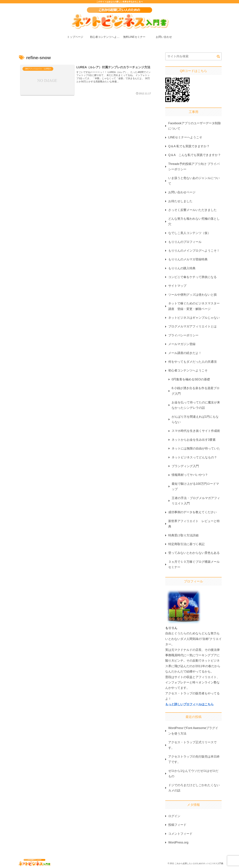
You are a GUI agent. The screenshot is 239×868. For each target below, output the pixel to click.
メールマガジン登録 (182, 344)
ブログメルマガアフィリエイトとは (192, 326)
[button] (218, 57)
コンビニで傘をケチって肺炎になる (192, 277)
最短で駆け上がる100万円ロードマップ (195, 486)
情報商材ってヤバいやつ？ (190, 475)
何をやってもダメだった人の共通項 (192, 362)
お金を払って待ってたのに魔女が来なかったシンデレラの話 (196, 405)
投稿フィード (177, 825)
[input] (193, 56)
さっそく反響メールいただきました (192, 210)
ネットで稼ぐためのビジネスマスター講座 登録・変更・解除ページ (194, 306)
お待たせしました (180, 201)
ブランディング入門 (185, 466)
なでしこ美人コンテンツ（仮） (189, 233)
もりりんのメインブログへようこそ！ (194, 251)
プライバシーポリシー (183, 335)
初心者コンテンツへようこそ (188, 370)
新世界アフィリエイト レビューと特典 (194, 524)
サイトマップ (177, 286)
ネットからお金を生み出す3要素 (194, 440)
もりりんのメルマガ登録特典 (188, 259)
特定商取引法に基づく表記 (186, 544)
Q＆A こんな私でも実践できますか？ (195, 155)
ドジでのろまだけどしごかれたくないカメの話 (194, 788)
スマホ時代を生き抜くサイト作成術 (196, 431)
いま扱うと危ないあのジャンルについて (194, 181)
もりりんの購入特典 (182, 268)
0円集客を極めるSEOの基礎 (191, 379)
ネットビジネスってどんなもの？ (194, 457)
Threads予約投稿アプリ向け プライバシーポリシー (194, 167)
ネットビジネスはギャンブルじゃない (194, 318)
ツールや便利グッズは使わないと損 (192, 295)
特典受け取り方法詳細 (183, 535)
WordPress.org (178, 842)
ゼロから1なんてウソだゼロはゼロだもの (193, 774)
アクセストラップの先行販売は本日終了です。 (194, 759)
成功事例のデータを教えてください (192, 512)
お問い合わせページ (182, 192)
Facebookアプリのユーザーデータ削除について (195, 126)
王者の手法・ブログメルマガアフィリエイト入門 (196, 501)
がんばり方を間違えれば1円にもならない (195, 419)
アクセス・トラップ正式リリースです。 (192, 745)
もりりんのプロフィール (185, 242)
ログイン (174, 816)
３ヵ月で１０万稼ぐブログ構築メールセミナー (194, 564)
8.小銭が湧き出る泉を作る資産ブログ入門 (196, 391)
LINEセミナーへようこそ (185, 137)
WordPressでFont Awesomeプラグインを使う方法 (193, 731)
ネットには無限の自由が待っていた (196, 448)
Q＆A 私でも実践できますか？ (189, 146)
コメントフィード (180, 834)
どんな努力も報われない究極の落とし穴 (194, 221)
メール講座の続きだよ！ (185, 353)
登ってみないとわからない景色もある (194, 553)
